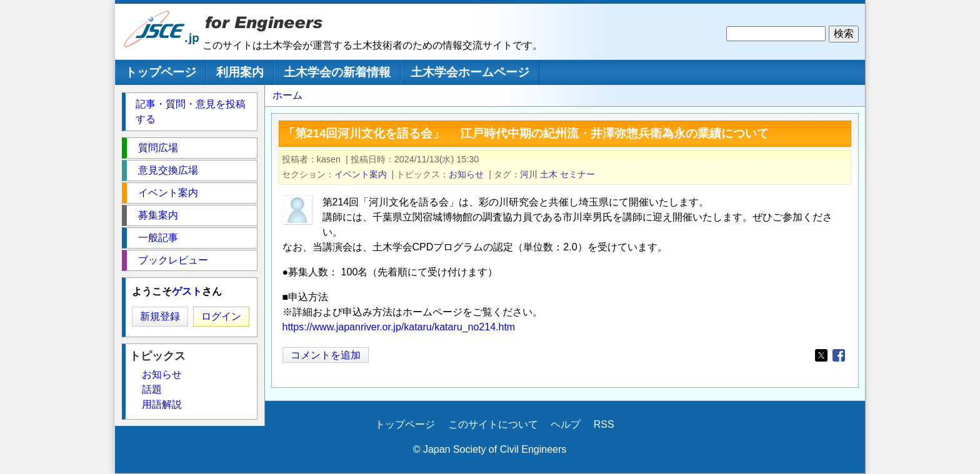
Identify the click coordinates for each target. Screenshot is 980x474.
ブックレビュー (173, 260)
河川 (529, 174)
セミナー (577, 174)
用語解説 (162, 404)
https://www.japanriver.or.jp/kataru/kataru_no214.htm (399, 327)
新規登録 (160, 316)
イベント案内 (361, 174)
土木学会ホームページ (470, 72)
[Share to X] (821, 355)
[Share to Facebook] (839, 355)
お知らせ (466, 174)
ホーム (287, 95)
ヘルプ (566, 424)
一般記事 (158, 238)
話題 (152, 389)
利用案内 (240, 72)
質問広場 (158, 148)
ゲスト (187, 291)
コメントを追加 (326, 355)
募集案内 (158, 215)
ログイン (221, 316)
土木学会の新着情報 (337, 72)
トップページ (161, 72)
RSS (604, 424)
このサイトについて (493, 424)
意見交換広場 (168, 170)
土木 (549, 174)
